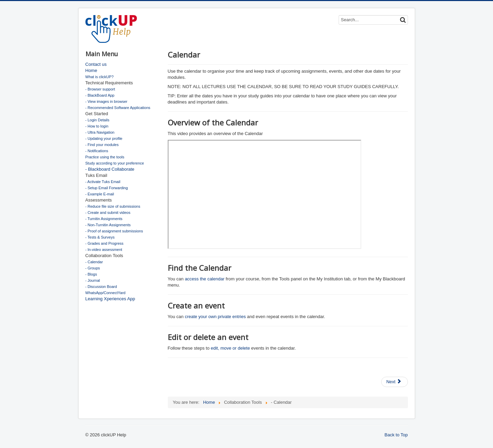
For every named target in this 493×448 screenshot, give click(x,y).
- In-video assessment (104, 250)
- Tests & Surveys (100, 237)
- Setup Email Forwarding (107, 188)
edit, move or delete (230, 348)
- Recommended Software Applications (118, 108)
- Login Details (97, 120)
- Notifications (97, 151)
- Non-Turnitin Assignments (108, 225)
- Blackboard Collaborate (110, 169)
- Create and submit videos (108, 213)
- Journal (93, 280)
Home (91, 70)
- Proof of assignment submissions (114, 231)
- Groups (93, 268)
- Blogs (91, 274)
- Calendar (94, 262)
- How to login (97, 126)
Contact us (96, 64)
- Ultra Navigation (100, 132)
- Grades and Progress (104, 243)
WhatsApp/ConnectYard (105, 293)
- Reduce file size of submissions (113, 206)
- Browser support (100, 89)
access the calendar (205, 279)
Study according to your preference (115, 163)
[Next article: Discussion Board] (395, 382)
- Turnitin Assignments (104, 219)
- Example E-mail (100, 194)
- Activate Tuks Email (103, 182)
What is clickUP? (100, 77)
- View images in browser (107, 101)
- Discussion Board (101, 287)
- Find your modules (102, 145)
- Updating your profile (104, 138)
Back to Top (396, 435)
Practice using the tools (105, 157)
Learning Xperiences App (110, 299)
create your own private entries (215, 317)
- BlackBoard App (100, 95)
